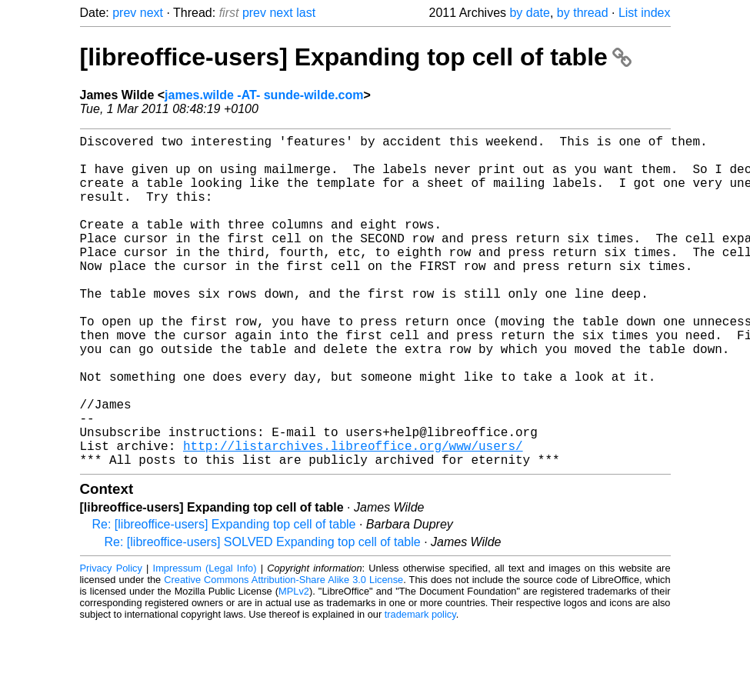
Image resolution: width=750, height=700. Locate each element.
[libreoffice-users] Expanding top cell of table (356, 57)
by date (529, 13)
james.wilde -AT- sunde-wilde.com (264, 95)
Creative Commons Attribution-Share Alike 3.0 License (283, 653)
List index (645, 13)
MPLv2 (294, 665)
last (306, 13)
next (152, 13)
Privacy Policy (111, 642)
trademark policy (420, 688)
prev (124, 13)
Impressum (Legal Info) (205, 642)
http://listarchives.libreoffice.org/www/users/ (353, 516)
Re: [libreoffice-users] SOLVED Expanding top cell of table (263, 616)
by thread (583, 13)
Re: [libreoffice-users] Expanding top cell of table (224, 598)
